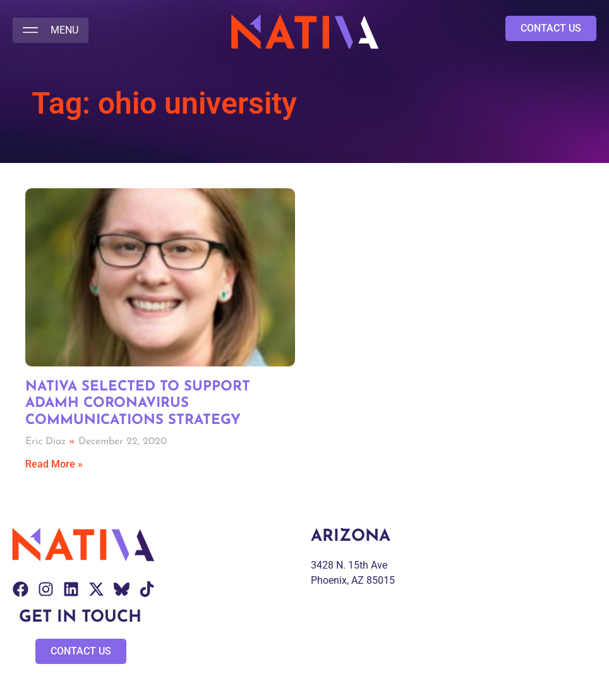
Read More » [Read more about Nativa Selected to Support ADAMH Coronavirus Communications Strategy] (54, 464)
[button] (51, 30)
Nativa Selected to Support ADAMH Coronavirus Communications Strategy (138, 404)
